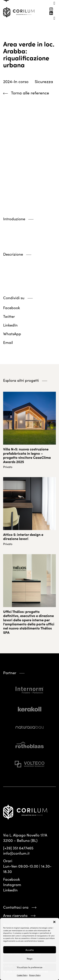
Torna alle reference (30, 93)
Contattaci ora (16, 907)
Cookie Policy (22, 975)
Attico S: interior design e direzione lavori (23, 536)
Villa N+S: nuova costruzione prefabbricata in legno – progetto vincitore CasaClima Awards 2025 (27, 455)
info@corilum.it (16, 853)
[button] (54, 922)
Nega (30, 959)
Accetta (30, 950)
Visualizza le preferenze (30, 967)
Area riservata (15, 915)
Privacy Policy (35, 975)
